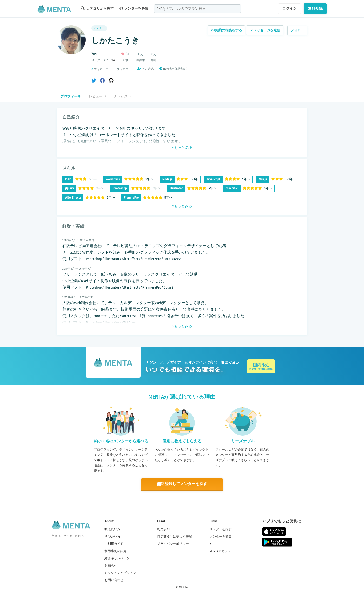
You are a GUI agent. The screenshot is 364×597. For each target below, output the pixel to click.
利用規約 (163, 529)
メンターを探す (221, 529)
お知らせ (111, 565)
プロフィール (71, 96)
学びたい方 (112, 536)
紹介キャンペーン (117, 558)
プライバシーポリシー (173, 543)
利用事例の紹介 (115, 551)
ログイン (290, 8)
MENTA (183, 587)
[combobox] (197, 9)
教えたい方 (112, 529)
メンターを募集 (134, 8)
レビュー (97, 96)
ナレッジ (123, 96)
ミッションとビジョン (120, 573)
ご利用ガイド (114, 543)
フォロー (297, 30)
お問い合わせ (114, 580)
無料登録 (315, 8)
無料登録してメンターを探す (182, 484)
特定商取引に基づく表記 (174, 536)
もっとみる (182, 148)
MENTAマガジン (220, 551)
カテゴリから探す (97, 8)
